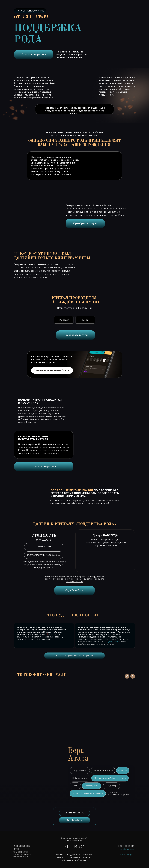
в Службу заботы (75, 581)
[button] (28, 708)
